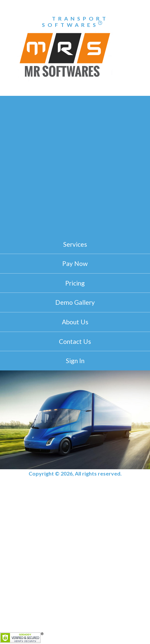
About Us (75, 322)
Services (75, 244)
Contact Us (75, 341)
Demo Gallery (75, 302)
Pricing (75, 283)
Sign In (75, 361)
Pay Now (75, 263)
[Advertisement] (75, 164)
